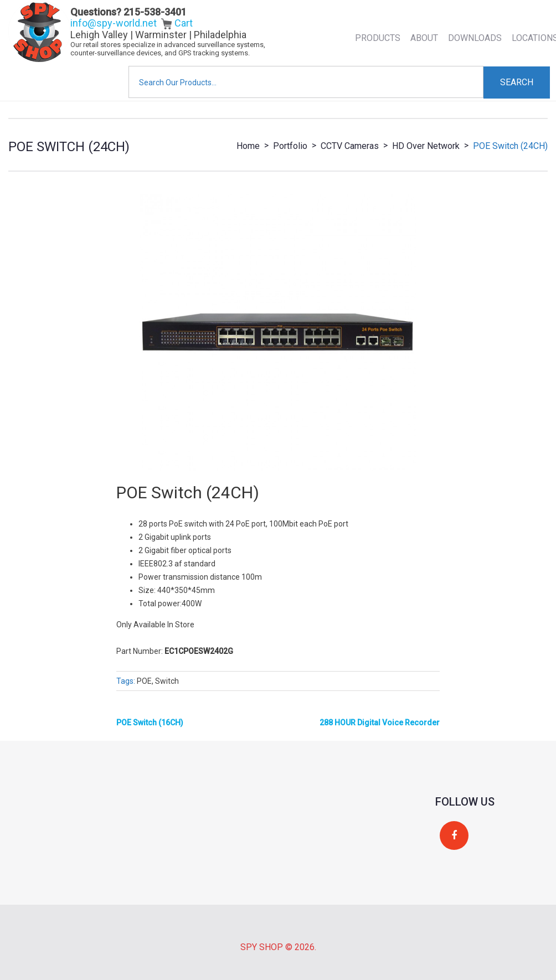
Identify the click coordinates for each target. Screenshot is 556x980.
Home (248, 146)
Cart (177, 23)
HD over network (426, 146)
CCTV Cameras (350, 146)
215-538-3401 (155, 12)
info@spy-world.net (114, 23)
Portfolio (290, 146)
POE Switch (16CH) (150, 723)
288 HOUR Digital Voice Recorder (380, 723)
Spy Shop (262, 947)
